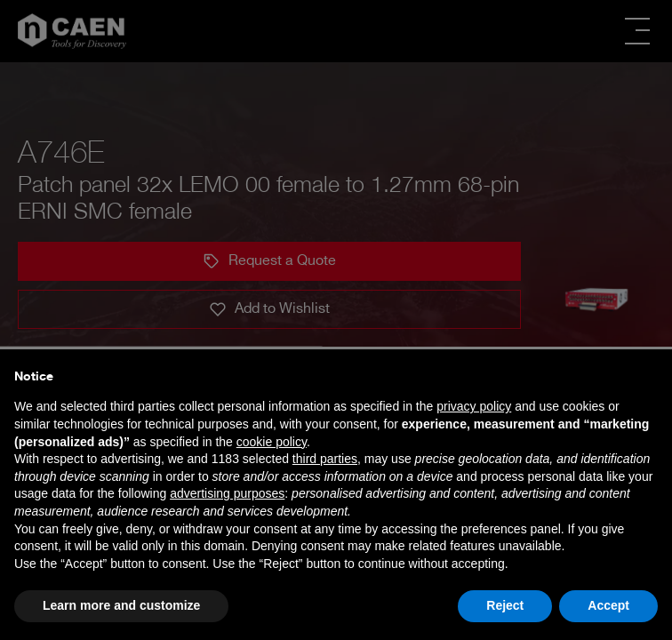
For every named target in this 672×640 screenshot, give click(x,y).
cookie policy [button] (272, 442)
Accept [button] (608, 605)
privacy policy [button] (474, 406)
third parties (325, 459)
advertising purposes (227, 493)
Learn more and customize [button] (121, 605)
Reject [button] (505, 605)
